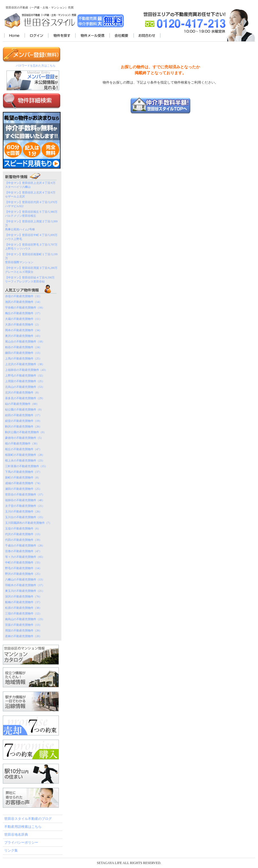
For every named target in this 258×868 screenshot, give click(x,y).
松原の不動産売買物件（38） (23, 608)
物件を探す (62, 36)
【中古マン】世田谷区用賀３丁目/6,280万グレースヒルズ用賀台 (31, 270)
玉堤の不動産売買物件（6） (23, 528)
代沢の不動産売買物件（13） (23, 534)
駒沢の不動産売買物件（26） (23, 426)
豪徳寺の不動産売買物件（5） (24, 438)
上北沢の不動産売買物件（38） (25, 364)
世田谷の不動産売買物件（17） (25, 494)
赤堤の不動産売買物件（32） (23, 296)
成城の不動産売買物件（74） (23, 483)
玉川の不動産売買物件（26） (23, 511)
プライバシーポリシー (21, 843)
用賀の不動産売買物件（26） (23, 630)
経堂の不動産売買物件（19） (23, 421)
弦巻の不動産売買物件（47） (23, 551)
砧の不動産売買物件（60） (22, 404)
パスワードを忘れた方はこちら (36, 66)
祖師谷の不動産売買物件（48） (25, 500)
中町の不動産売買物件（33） (23, 562)
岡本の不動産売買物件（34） (23, 330)
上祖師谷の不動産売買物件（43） (26, 370)
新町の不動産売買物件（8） (23, 477)
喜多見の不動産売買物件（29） (25, 398)
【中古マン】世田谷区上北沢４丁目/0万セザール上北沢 (30, 194)
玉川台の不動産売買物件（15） (25, 517)
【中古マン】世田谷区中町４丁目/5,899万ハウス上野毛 (31, 237)
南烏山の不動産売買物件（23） (25, 619)
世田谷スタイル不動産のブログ (28, 819)
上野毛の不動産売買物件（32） (25, 376)
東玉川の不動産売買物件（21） (25, 591)
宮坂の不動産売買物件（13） (23, 625)
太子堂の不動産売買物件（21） (25, 506)
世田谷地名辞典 (16, 835)
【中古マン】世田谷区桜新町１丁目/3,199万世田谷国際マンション (31, 258)
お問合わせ (147, 36)
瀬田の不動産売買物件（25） (23, 489)
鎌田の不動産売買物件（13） (23, 353)
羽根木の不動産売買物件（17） (25, 585)
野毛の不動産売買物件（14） (23, 568)
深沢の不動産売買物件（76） (23, 596)
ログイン (36, 36)
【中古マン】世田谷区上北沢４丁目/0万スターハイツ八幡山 (30, 185)
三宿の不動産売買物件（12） (23, 613)
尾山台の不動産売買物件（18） (25, 342)
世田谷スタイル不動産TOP (14, 36)
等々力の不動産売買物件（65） (25, 557)
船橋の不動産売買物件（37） (23, 602)
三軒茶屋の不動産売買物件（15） (26, 466)
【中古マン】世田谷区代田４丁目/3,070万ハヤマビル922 (31, 204)
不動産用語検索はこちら (23, 827)
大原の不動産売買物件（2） (23, 325)
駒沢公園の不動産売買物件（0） (26, 432)
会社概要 (122, 36)
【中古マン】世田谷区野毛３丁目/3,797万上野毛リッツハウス (31, 247)
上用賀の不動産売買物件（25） (25, 381)
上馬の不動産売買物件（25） (23, 359)
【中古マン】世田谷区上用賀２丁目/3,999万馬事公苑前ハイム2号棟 (31, 225)
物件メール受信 (92, 36)
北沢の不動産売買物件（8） (23, 392)
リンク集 (11, 850)
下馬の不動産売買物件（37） (23, 472)
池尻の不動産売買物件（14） (23, 302)
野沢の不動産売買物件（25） (23, 574)
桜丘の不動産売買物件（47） (23, 449)
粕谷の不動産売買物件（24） (23, 347)
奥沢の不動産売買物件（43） (23, 336)
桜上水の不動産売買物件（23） (25, 460)
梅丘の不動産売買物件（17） (23, 313)
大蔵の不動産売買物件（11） (23, 319)
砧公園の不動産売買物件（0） (24, 409)
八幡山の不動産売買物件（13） (25, 579)
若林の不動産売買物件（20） (23, 636)
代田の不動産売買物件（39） (23, 540)
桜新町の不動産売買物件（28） (25, 455)
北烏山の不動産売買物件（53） (25, 387)
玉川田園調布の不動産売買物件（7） (28, 523)
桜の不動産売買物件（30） (22, 443)
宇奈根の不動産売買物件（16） (25, 308)
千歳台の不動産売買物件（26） (25, 545)
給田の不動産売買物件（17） (23, 415)
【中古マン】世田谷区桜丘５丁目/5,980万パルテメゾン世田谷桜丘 (31, 214)
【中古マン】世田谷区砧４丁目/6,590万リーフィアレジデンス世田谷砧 (30, 279)
